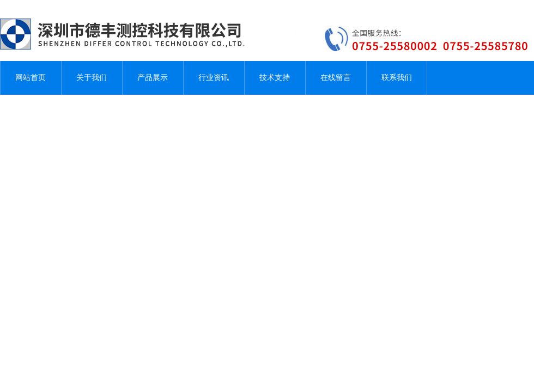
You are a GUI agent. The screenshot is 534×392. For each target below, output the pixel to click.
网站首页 (31, 78)
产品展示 (153, 78)
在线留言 (336, 78)
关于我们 (92, 78)
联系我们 (397, 78)
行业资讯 (214, 78)
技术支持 (275, 78)
